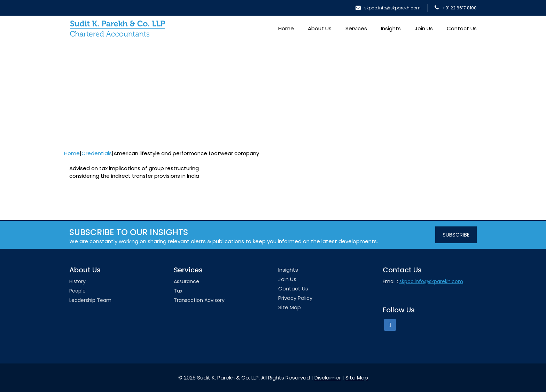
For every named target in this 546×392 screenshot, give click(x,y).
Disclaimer (328, 378)
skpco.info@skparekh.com (388, 8)
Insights (391, 28)
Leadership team (90, 300)
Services (356, 28)
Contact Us (462, 28)
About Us (320, 28)
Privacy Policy (295, 298)
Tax (178, 291)
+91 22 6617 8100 (456, 8)
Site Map (290, 307)
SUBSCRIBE (456, 235)
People (77, 291)
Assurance (186, 281)
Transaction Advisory (199, 300)
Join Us (424, 28)
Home (286, 28)
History (77, 281)
